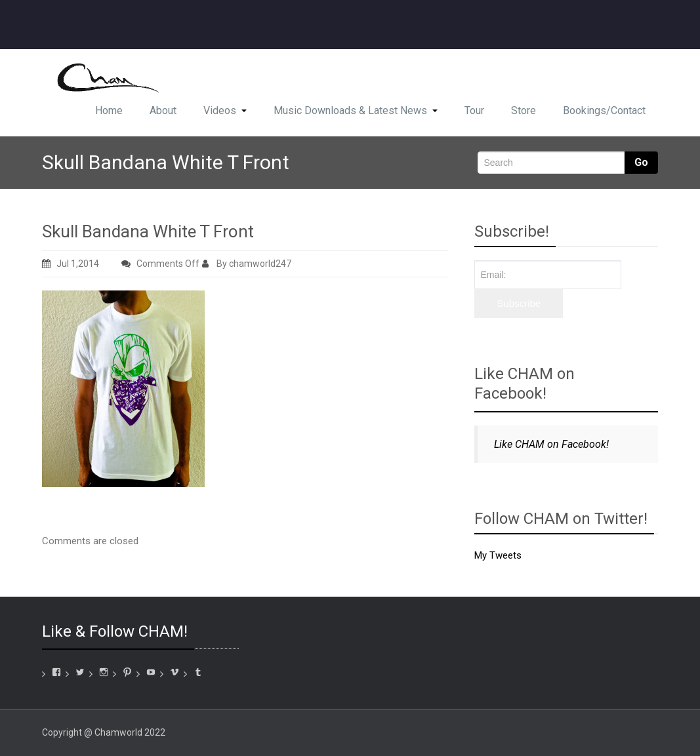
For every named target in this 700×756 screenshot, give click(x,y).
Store (524, 110)
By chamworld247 (247, 264)
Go (641, 162)
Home (109, 110)
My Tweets (498, 555)
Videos (225, 110)
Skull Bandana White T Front (148, 231)
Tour (474, 110)
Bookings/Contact (604, 110)
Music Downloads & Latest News (356, 110)
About (163, 110)
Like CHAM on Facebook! (525, 384)
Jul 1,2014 (71, 264)
